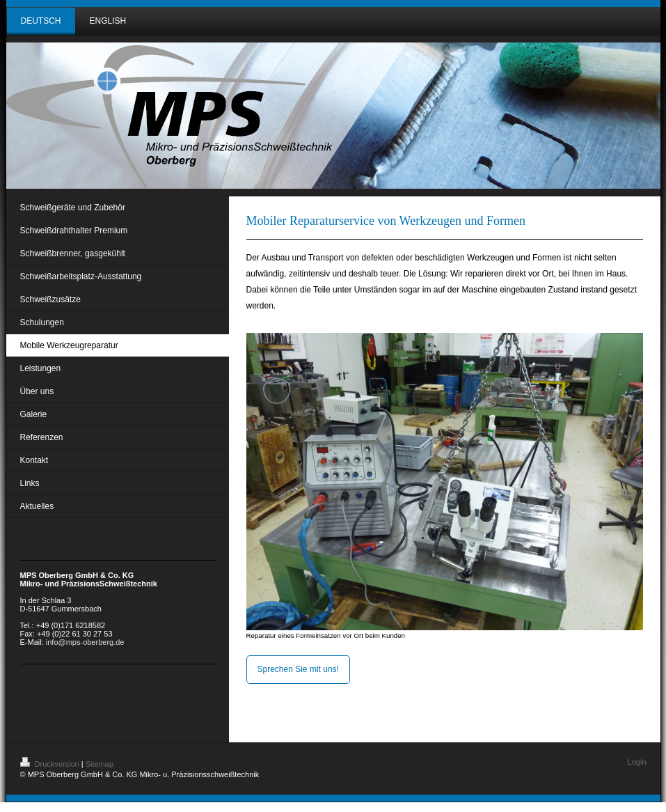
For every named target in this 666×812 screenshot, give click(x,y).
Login (637, 762)
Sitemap (100, 764)
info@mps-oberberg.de (85, 642)
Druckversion (51, 764)
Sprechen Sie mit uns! (298, 669)
